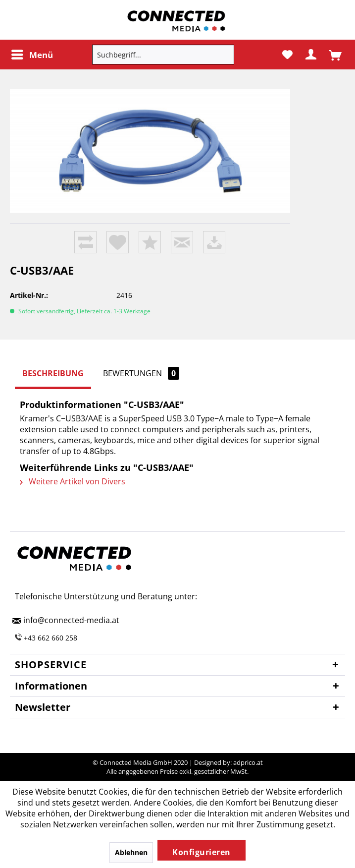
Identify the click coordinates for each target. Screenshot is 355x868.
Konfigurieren (202, 852)
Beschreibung (53, 373)
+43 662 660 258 (51, 638)
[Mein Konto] (311, 55)
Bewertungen (141, 373)
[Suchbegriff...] (163, 55)
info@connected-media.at (71, 620)
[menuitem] (32, 55)
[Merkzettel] (287, 55)
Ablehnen (131, 852)
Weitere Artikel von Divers (73, 481)
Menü (32, 54)
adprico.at (248, 762)
